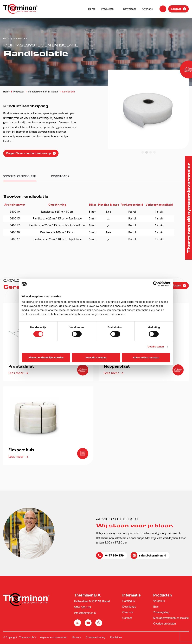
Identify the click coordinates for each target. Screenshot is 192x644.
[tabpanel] (149, 109)
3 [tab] (151, 152)
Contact (127, 618)
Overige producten (165, 624)
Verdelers (159, 601)
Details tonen (156, 347)
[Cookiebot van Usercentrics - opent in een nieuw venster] (155, 284)
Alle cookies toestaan (146, 357)
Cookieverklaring (95, 637)
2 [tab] (147, 152)
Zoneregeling (161, 612)
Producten (107, 9)
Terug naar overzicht (17, 38)
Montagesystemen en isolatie (171, 618)
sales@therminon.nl (153, 556)
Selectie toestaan (96, 357)
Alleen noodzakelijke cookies (46, 357)
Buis (156, 607)
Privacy (77, 637)
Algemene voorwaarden (54, 637)
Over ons (148, 9)
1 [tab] (143, 152)
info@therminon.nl (85, 613)
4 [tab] (154, 152)
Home (92, 9)
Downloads (130, 9)
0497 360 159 (114, 556)
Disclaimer (116, 637)
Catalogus (129, 601)
